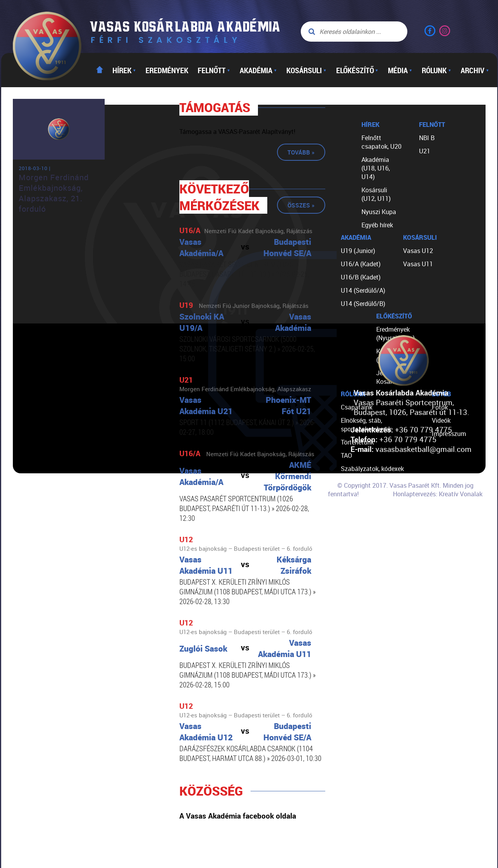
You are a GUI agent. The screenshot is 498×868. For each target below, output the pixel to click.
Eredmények (167, 70)
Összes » (301, 205)
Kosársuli (306, 70)
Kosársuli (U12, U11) (376, 194)
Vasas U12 (418, 251)
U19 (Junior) (358, 251)
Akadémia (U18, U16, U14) (376, 168)
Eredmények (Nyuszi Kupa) (395, 334)
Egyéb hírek (377, 225)
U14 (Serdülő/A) (363, 290)
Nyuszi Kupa (379, 212)
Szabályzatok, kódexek (372, 469)
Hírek (124, 70)
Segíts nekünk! (361, 508)
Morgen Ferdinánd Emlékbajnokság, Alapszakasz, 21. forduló (54, 193)
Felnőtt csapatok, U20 (381, 142)
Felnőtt (214, 70)
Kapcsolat (355, 522)
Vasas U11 (418, 264)
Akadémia (258, 70)
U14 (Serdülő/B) (363, 304)
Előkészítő (357, 70)
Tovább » (301, 152)
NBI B (427, 138)
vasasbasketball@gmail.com (423, 449)
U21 (425, 151)
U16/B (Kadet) (361, 277)
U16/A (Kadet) (361, 264)
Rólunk (437, 70)
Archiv (475, 70)
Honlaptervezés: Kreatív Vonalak (438, 494)
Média (400, 70)
